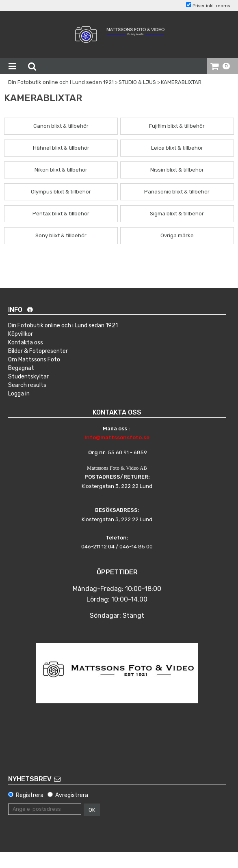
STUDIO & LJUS (137, 82)
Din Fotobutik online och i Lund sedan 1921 (61, 82)
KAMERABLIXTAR (181, 82)
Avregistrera (72, 795)
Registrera (30, 795)
